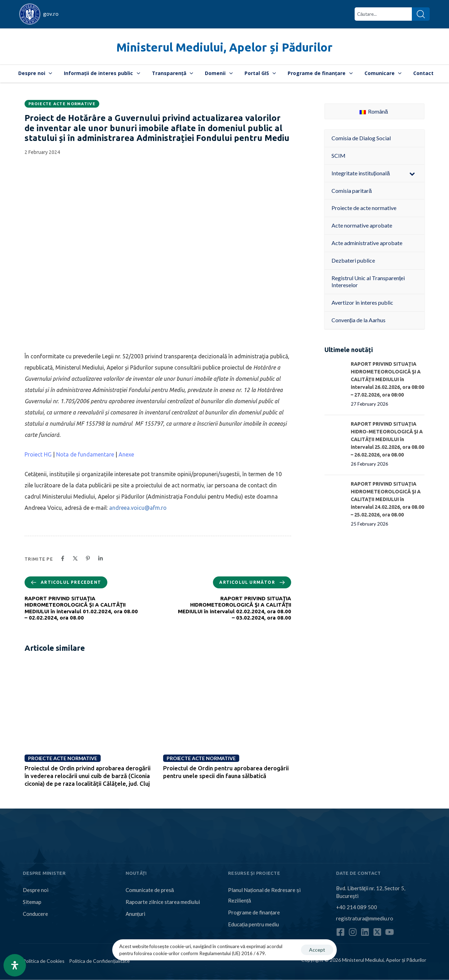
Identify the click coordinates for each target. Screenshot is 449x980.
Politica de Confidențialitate (99, 961)
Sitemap (32, 902)
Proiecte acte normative (62, 104)
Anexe (126, 454)
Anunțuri (135, 914)
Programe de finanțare (320, 73)
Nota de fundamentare (85, 454)
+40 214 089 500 (357, 907)
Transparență (173, 73)
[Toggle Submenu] (412, 173)
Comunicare (383, 73)
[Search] (421, 14)
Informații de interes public (102, 73)
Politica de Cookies (44, 961)
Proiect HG (38, 454)
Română (374, 111)
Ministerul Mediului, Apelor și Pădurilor (224, 47)
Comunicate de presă (150, 890)
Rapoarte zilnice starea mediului (163, 902)
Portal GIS (260, 73)
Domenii (219, 73)
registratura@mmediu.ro (365, 918)
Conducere (35, 914)
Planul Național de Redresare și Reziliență (264, 895)
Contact (423, 73)
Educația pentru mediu (253, 924)
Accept (317, 950)
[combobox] (383, 14)
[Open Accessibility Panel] (15, 965)
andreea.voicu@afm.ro (138, 508)
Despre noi (35, 73)
